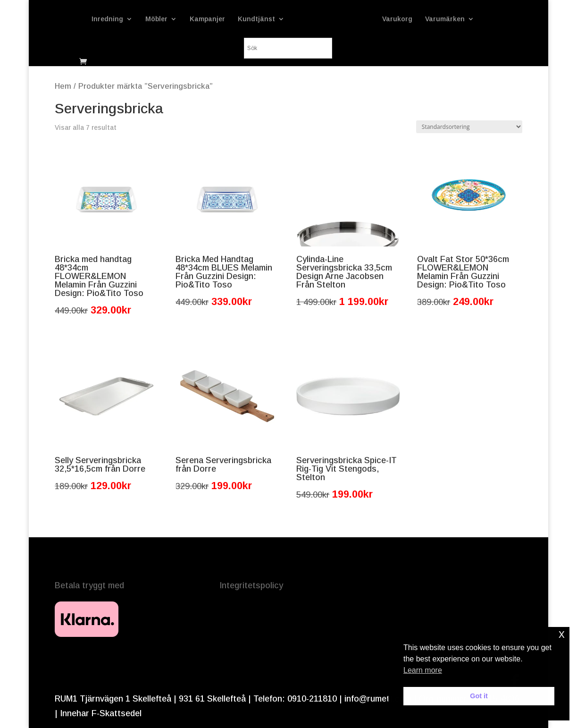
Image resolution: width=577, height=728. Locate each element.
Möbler (156, 19)
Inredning (107, 19)
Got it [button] (479, 696)
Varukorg (397, 19)
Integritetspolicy (251, 585)
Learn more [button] (423, 670)
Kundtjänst (256, 19)
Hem (63, 86)
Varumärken (445, 19)
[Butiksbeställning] (469, 127)
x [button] (562, 634)
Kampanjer (207, 19)
